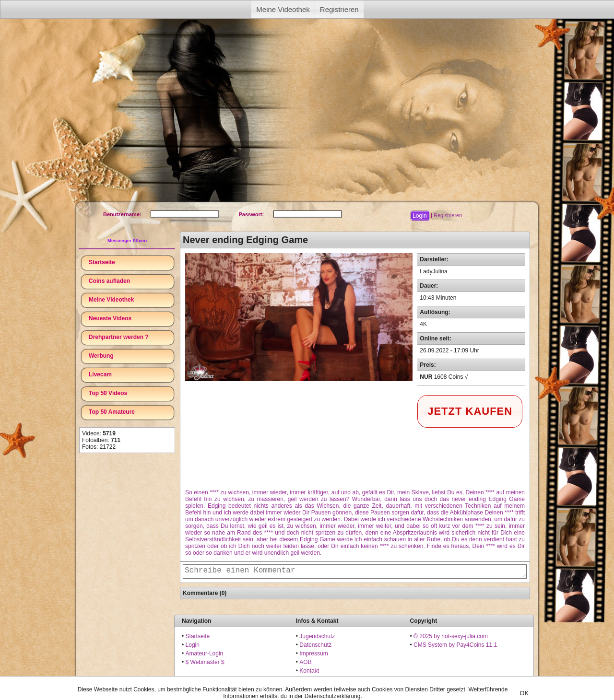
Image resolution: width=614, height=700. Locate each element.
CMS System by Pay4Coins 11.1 (455, 645)
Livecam (100, 374)
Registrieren (339, 9)
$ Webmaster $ (205, 662)
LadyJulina (433, 271)
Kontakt (309, 671)
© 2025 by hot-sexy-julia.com (451, 636)
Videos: (99, 433)
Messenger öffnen (127, 240)
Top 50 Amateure (112, 412)
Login (193, 645)
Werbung (101, 356)
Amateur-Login (205, 653)
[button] (420, 216)
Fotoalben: (101, 440)
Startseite (102, 262)
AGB (305, 662)
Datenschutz (315, 645)
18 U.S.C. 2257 (319, 679)
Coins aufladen (109, 281)
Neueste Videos (110, 318)
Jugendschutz (317, 636)
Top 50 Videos (108, 393)
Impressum (313, 653)
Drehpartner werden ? (119, 337)
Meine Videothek (283, 9)
